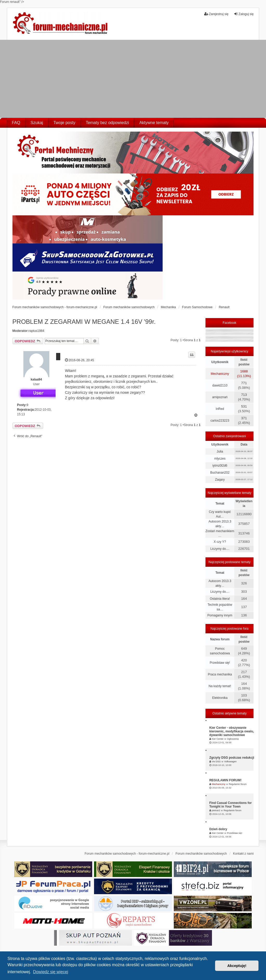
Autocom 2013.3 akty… (220, 524)
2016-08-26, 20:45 (79, 360)
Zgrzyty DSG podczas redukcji (232, 758)
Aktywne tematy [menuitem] (154, 123)
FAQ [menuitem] (16, 123)
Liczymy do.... (220, 549)
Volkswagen (230, 762)
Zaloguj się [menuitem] (244, 14)
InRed (220, 409)
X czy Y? (220, 542)
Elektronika (220, 698)
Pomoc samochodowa (220, 651)
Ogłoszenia (233, 739)
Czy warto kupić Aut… (220, 514)
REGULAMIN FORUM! (225, 780)
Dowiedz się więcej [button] (51, 972)
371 (244, 418)
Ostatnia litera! (220, 599)
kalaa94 (36, 379)
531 (244, 406)
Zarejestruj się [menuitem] (216, 14)
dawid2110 (220, 385)
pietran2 (216, 810)
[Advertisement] (133, 79)
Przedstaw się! (220, 663)
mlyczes (220, 459)
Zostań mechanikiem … (220, 533)
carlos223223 (220, 421)
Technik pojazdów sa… (220, 607)
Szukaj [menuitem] (37, 123)
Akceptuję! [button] (237, 966)
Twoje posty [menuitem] (64, 123)
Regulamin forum (238, 784)
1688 (244, 371)
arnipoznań (220, 397)
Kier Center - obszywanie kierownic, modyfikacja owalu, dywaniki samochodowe (232, 731)
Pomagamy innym (220, 615)
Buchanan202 (220, 473)
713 (244, 395)
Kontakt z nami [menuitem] (243, 854)
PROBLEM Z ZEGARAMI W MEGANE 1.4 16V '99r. (84, 322)
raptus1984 (36, 331)
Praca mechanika (220, 674)
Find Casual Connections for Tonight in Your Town (231, 805)
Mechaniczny (220, 374)
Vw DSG (216, 762)
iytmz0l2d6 (220, 466)
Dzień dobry (218, 829)
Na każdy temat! (220, 686)
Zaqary (220, 480)
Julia (220, 452)
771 (244, 383)
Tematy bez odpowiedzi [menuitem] (107, 123)
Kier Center (218, 739)
